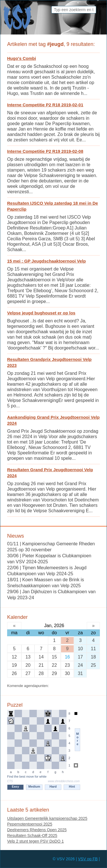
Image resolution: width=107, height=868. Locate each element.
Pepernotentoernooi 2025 (30, 824)
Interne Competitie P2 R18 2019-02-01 (45, 105)
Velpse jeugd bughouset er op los (41, 313)
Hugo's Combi (22, 58)
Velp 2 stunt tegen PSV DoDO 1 (35, 841)
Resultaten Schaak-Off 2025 (32, 836)
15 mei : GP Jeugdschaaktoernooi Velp (47, 261)
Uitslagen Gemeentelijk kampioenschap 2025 (47, 818)
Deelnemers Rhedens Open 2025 (37, 830)
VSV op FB (88, 859)
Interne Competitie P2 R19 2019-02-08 (45, 151)
